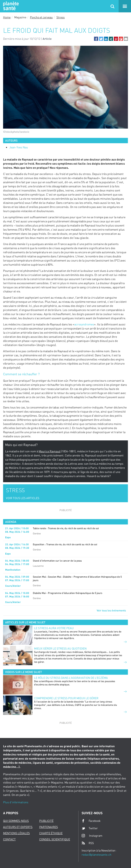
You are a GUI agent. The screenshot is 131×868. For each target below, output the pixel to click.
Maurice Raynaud (50, 451)
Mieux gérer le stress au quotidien (60, 648)
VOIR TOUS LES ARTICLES (23, 498)
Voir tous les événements (111, 610)
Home (7, 17)
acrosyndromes (84, 324)
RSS (88, 843)
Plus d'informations (16, 802)
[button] (96, 39)
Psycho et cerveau (41, 17)
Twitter (90, 828)
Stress (61, 17)
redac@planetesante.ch (96, 855)
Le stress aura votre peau (54, 628)
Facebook (91, 821)
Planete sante (10, 6)
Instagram (92, 836)
